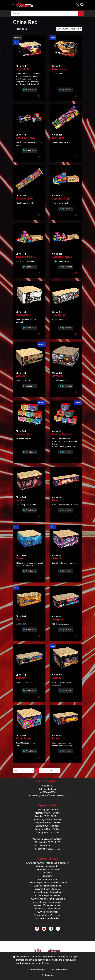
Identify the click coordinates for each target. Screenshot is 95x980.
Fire (18, 619)
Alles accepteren (59, 969)
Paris (55, 500)
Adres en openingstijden (47, 866)
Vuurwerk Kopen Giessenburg (48, 892)
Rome (56, 738)
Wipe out (21, 376)
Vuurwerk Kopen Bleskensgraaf (47, 902)
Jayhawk (58, 376)
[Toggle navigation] (13, 5)
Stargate (57, 619)
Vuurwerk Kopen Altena (47, 912)
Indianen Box (24, 434)
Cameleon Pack (25, 138)
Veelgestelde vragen (47, 879)
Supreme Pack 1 (62, 199)
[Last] (57, 771)
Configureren (48, 975)
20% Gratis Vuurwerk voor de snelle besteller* (47, 863)
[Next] (51, 771)
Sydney (57, 678)
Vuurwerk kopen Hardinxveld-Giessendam (48, 882)
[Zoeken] (44, 13)
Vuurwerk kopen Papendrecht (48, 886)
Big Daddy (58, 138)
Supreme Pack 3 (62, 257)
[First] (16, 771)
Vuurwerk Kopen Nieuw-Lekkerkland (48, 899)
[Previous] (22, 771)
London (20, 500)
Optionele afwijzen (37, 969)
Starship (57, 558)
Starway (21, 678)
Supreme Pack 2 (26, 257)
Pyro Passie (59, 69)
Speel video (29, 90)
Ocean (20, 558)
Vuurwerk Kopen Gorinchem (47, 896)
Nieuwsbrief (47, 876)
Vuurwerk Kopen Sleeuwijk (48, 909)
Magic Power (24, 738)
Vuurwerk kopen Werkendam (48, 915)
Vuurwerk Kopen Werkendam (48, 905)
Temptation (59, 315)
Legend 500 (23, 69)
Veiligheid (47, 873)
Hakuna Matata (61, 434)
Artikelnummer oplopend (68, 29)
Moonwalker (23, 315)
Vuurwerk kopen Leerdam (47, 918)
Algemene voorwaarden (48, 869)
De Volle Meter (25, 199)
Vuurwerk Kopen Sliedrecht (48, 889)
